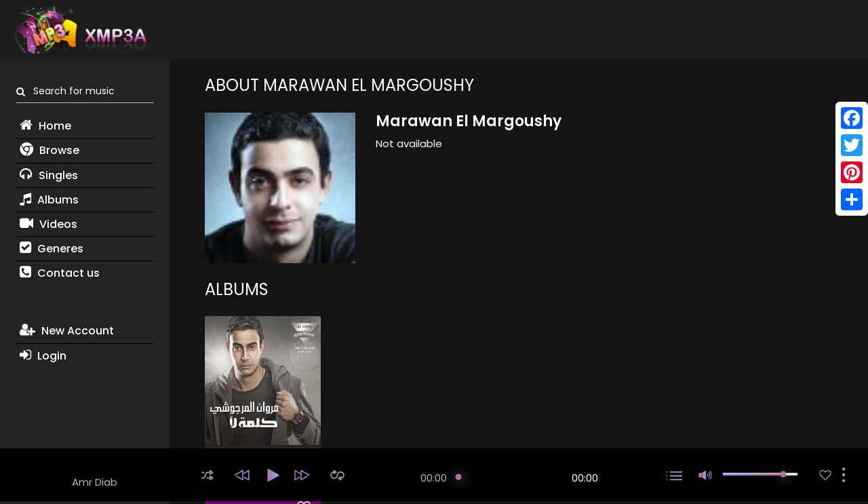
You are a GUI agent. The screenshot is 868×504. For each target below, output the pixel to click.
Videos (48, 224)
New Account (67, 331)
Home (45, 126)
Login (43, 356)
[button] (208, 475)
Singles (49, 175)
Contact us (60, 273)
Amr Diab (95, 482)
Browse (50, 150)
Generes (52, 249)
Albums (49, 200)
